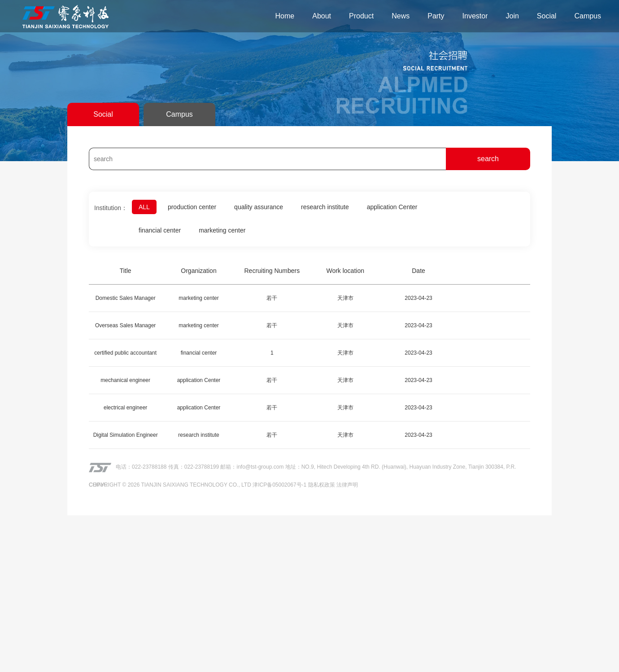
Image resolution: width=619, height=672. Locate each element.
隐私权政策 (322, 485)
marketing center (221, 230)
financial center (159, 230)
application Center (390, 206)
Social (547, 16)
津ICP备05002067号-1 (279, 485)
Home (285, 16)
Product (361, 16)
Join (512, 16)
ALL (144, 206)
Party (436, 16)
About (322, 16)
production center (191, 206)
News (401, 16)
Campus (588, 16)
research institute (323, 206)
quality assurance (257, 206)
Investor (475, 16)
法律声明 (347, 485)
